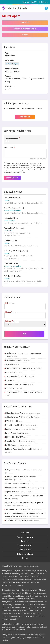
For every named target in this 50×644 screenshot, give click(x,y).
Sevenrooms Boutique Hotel (19, 376)
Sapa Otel (12, 364)
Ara (24, 334)
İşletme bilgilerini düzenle (25, 29)
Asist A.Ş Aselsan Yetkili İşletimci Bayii (22, 417)
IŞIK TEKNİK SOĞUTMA (17, 437)
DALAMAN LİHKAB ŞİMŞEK (23, 520)
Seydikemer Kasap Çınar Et (23, 509)
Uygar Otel (13, 380)
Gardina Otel (13, 388)
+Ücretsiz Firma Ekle (25, 537)
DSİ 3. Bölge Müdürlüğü (13, 251)
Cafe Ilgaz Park (10, 276)
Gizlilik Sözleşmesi (25, 545)
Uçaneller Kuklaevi (20, 441)
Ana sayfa (25, 533)
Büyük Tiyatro (18, 445)
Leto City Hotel (10, 198)
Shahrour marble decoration (25, 488)
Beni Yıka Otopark (11, 208)
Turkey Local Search (16, 8)
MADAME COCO (14, 421)
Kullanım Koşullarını (25, 554)
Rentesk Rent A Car (11, 228)
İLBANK (7, 241)
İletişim (25, 558)
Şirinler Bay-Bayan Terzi (23, 413)
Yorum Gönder (12, 178)
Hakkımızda (25, 541)
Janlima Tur (9, 218)
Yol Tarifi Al (25, 117)
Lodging (15, 64)
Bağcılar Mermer (20, 429)
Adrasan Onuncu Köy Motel (19, 384)
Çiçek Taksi (8, 263)
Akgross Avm (19, 492)
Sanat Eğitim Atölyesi (21, 425)
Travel (8, 64)
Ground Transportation (12, 210)
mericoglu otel (14, 372)
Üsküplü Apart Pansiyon (18, 360)
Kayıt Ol (34, 2)
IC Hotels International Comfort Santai (23, 368)
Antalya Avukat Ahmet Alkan (19, 484)
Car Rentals (8, 231)
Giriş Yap (26, 2)
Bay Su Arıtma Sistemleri (17, 433)
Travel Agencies (10, 220)
